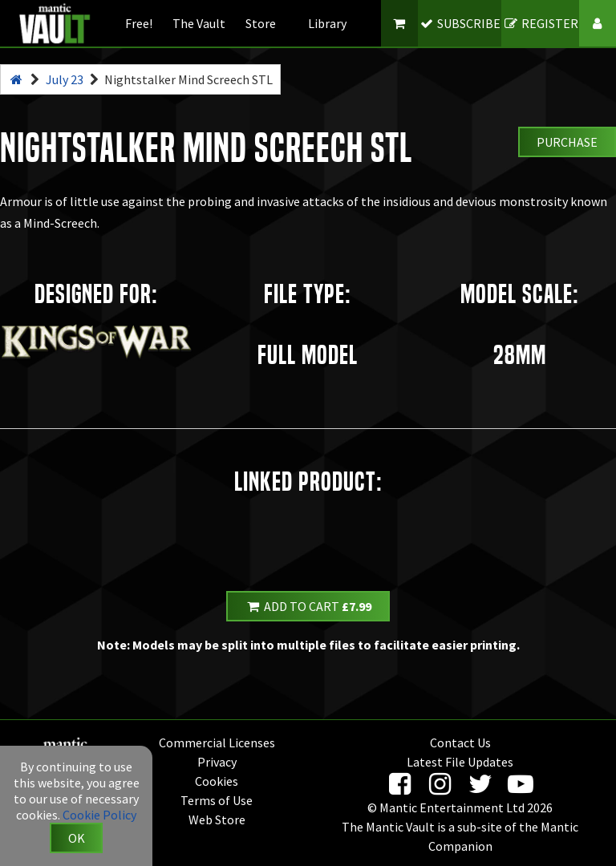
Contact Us (460, 743)
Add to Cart (308, 606)
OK (77, 838)
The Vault (199, 23)
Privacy (217, 762)
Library (327, 23)
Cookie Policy (99, 815)
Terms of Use (217, 800)
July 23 (65, 79)
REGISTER (540, 23)
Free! (139, 23)
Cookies (217, 781)
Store (261, 23)
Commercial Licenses (217, 743)
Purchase (567, 142)
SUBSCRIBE (460, 23)
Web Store (217, 819)
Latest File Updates (460, 762)
